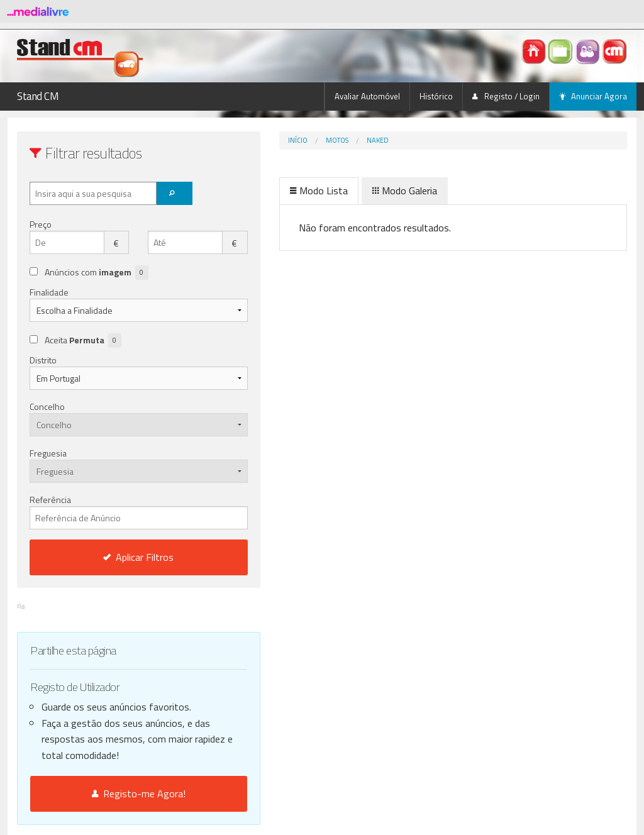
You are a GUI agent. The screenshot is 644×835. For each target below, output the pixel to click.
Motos (284, 140)
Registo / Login (506, 96)
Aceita (83, 340)
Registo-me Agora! (112, 794)
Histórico (436, 96)
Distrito (43, 360)
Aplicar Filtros (113, 557)
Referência (112, 511)
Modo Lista (266, 191)
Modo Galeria (352, 191)
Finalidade (49, 292)
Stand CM (38, 96)
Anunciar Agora (593, 96)
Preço (41, 224)
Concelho (47, 406)
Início (245, 140)
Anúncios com (97, 273)
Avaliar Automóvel (367, 96)
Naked (325, 140)
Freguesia (48, 453)
